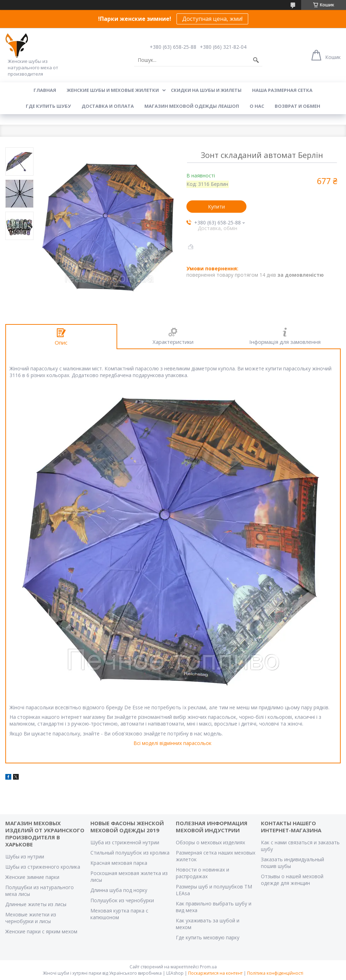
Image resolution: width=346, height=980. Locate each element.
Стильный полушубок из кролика (130, 853)
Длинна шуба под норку (119, 890)
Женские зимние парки (32, 877)
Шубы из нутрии (25, 856)
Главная (45, 90)
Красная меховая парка (119, 863)
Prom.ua (208, 967)
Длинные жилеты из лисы (36, 904)
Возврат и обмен (297, 106)
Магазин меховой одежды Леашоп (192, 106)
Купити (216, 207)
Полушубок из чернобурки (122, 900)
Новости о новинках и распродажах (202, 873)
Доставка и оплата (108, 106)
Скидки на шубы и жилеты (206, 90)
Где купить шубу (48, 106)
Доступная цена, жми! (212, 19)
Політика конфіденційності (275, 973)
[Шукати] (256, 60)
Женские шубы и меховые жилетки (113, 90)
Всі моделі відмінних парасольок (172, 743)
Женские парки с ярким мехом (41, 931)
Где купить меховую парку (208, 937)
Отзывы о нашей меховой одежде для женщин (292, 880)
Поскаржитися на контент (215, 973)
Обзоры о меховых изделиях (210, 842)
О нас (257, 106)
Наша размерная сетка (282, 90)
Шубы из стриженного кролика (43, 867)
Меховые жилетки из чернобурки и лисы (31, 918)
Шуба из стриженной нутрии (125, 842)
